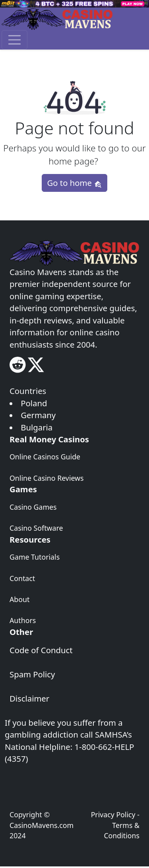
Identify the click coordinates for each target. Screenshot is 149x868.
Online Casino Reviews (47, 478)
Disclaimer (29, 698)
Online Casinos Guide (45, 457)
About (19, 599)
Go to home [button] (74, 183)
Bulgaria (37, 427)
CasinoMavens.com (42, 825)
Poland (34, 403)
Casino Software (36, 528)
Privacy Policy (113, 814)
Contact (22, 578)
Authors (23, 620)
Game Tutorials (35, 557)
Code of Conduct (41, 650)
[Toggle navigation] (15, 40)
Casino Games (33, 507)
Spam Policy (32, 674)
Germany (38, 415)
